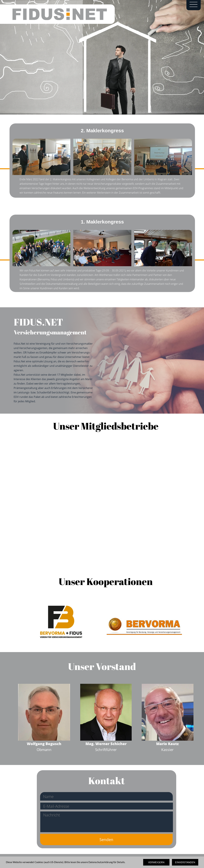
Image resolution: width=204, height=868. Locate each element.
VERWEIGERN (156, 862)
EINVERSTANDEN (185, 862)
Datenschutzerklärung (101, 862)
